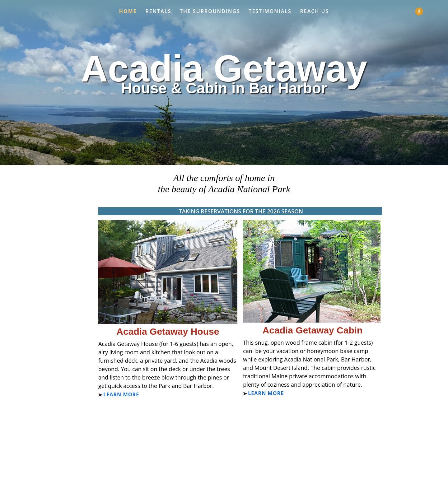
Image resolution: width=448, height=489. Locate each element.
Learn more (121, 394)
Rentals (158, 11)
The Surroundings (210, 11)
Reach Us (315, 11)
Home (128, 11)
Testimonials (270, 11)
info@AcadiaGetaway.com (229, 445)
